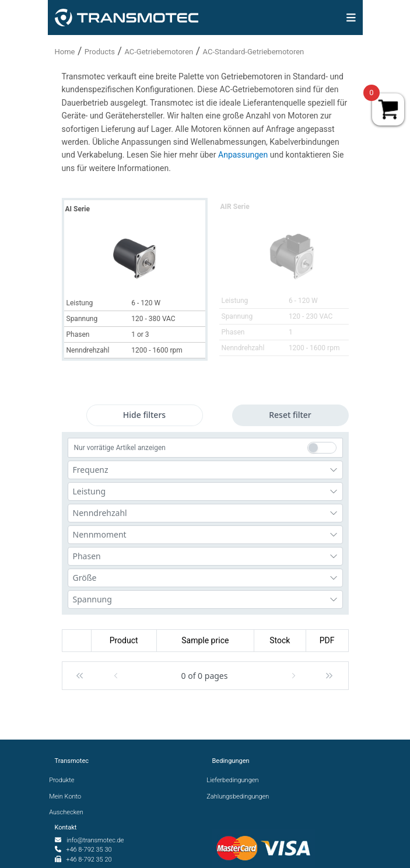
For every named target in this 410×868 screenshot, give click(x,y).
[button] (80, 676)
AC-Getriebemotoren (159, 52)
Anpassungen (244, 155)
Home (65, 52)
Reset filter (290, 415)
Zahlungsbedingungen (241, 796)
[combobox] (205, 470)
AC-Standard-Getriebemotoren (254, 52)
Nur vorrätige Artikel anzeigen (120, 448)
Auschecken (69, 812)
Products (100, 52)
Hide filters (144, 415)
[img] (351, 18)
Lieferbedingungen (236, 780)
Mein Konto (68, 796)
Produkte (65, 780)
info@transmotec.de (95, 840)
